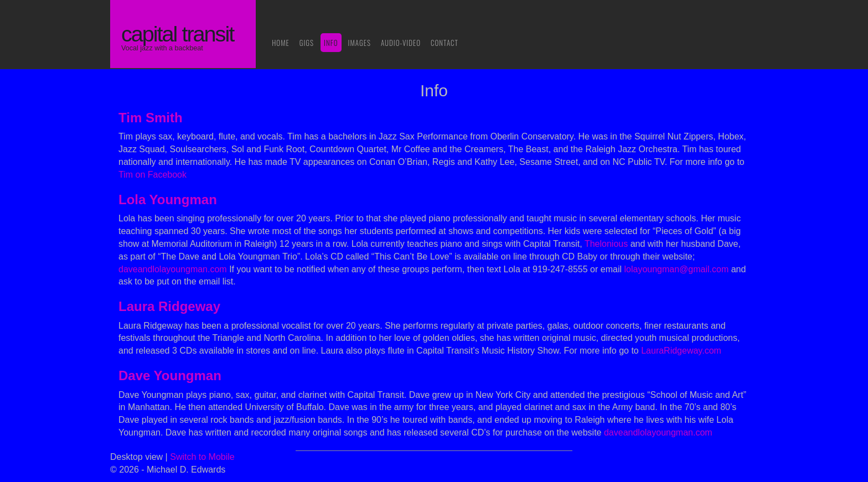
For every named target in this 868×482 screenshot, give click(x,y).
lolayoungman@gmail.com (676, 269)
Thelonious (606, 244)
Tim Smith (151, 118)
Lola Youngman (168, 199)
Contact (445, 43)
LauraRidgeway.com (681, 351)
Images (360, 43)
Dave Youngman (170, 375)
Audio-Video (401, 43)
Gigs (307, 43)
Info (331, 43)
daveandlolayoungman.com (173, 269)
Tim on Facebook (153, 175)
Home (281, 43)
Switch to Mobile (202, 457)
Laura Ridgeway (169, 306)
